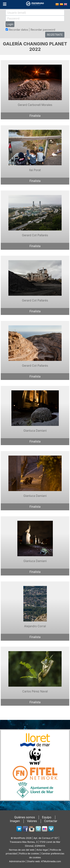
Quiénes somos (25, 817)
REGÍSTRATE (55, 35)
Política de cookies (29, 854)
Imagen (15, 821)
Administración (17, 861)
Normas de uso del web (22, 850)
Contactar (51, 821)
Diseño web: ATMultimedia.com (44, 861)
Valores (32, 821)
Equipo (47, 817)
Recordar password (43, 30)
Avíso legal (42, 850)
